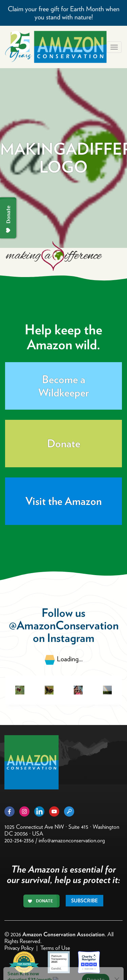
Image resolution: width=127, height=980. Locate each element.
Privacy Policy (19, 948)
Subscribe (84, 901)
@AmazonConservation (64, 625)
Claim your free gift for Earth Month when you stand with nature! (64, 13)
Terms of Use (55, 948)
